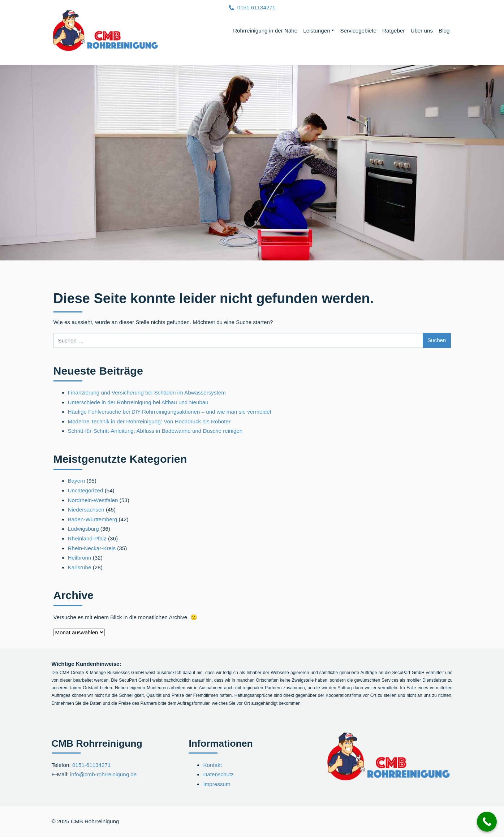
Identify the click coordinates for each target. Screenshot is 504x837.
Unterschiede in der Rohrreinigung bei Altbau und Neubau (138, 402)
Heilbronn (80, 558)
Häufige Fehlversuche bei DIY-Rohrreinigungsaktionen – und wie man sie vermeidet (170, 412)
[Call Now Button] (487, 822)
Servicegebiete (358, 31)
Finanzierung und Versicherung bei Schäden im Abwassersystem (147, 392)
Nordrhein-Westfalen (93, 500)
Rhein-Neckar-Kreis (92, 548)
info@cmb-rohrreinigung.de (103, 774)
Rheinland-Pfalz (87, 538)
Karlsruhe (80, 567)
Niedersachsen (86, 510)
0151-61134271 (91, 765)
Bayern (77, 481)
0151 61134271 (257, 7)
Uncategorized (86, 490)
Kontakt (212, 765)
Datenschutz (218, 774)
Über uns (422, 31)
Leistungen (316, 31)
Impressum (217, 784)
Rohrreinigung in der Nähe (265, 31)
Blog (444, 31)
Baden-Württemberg (93, 519)
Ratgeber (393, 31)
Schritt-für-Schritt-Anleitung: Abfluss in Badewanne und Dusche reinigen (155, 431)
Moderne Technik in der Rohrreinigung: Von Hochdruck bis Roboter (149, 421)
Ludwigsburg (83, 529)
